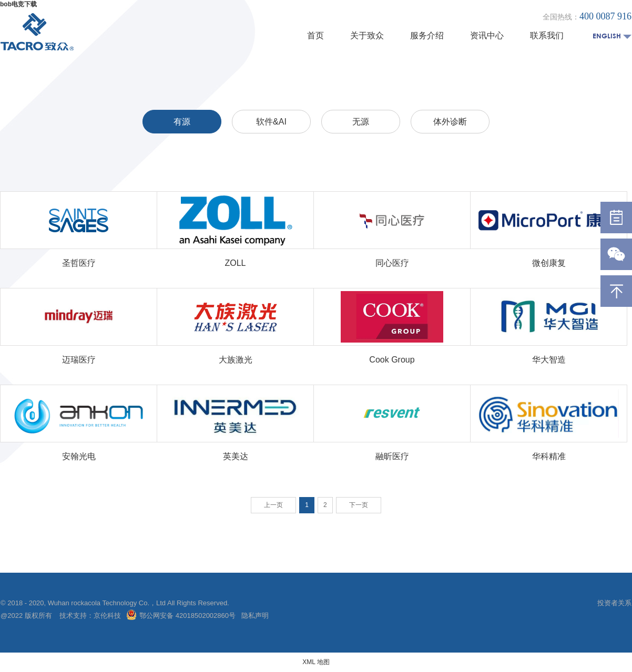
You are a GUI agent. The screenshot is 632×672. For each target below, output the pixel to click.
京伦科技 (107, 616)
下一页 (359, 505)
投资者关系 (614, 603)
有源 (182, 122)
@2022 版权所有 (27, 616)
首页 (315, 35)
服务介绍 (427, 35)
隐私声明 (255, 616)
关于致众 (367, 35)
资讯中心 (487, 35)
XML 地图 (316, 662)
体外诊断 (450, 122)
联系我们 (547, 35)
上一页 (273, 505)
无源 (361, 122)
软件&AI (271, 122)
